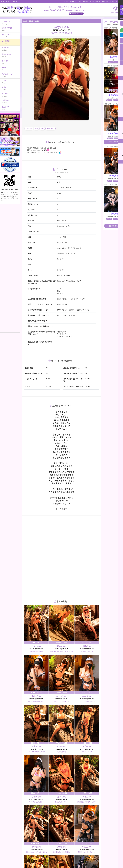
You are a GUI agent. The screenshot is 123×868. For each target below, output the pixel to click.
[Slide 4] (60, 123)
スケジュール (11, 36)
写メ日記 (11, 62)
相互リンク (11, 108)
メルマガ (33, 860)
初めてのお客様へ (11, 29)
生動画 (11, 69)
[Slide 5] (61, 123)
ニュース (97, 855)
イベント (11, 89)
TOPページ (11, 23)
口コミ (11, 82)
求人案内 (11, 95)
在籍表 (12, 43)
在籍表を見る (113, 226)
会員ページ (115, 10)
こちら (9, 194)
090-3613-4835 (11, 855)
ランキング (11, 49)
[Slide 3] (59, 123)
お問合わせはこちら (77, 14)
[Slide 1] (56, 123)
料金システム (11, 56)
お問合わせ (11, 102)
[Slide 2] (57, 123)
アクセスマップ (11, 75)
